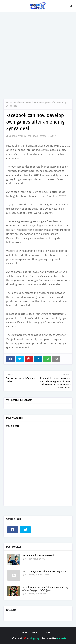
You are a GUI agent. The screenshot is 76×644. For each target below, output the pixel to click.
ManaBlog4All (16, 136)
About (35, 632)
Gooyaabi (61, 638)
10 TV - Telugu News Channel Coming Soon (44, 571)
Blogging (34, 638)
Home (9, 103)
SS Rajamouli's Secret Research (38, 555)
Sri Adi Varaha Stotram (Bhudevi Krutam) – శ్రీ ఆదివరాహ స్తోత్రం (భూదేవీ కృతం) (45, 589)
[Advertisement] (38, 56)
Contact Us (49, 632)
